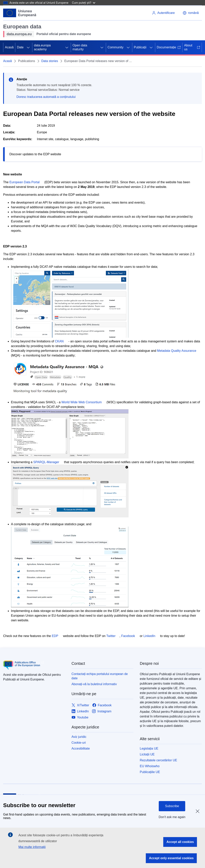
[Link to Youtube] (80, 717)
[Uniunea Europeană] (20, 13)
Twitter (111, 636)
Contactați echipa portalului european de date (100, 676)
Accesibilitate (81, 748)
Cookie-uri (79, 743)
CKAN (59, 341)
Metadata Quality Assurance (177, 351)
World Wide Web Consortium (82, 402)
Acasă (9, 47)
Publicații (140, 47)
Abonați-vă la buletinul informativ (94, 684)
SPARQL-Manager (46, 462)
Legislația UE (149, 748)
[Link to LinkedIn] (80, 711)
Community (116, 47)
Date (20, 47)
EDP (55, 636)
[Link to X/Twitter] (80, 705)
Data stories (50, 61)
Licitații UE (147, 754)
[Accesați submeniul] (28, 47)
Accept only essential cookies (171, 858)
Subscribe (172, 806)
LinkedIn (149, 636)
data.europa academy (42, 47)
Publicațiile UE (150, 772)
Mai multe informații (32, 847)
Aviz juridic (79, 737)
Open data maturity (80, 47)
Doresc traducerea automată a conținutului (46, 97)
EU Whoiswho (150, 766)
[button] (191, 13)
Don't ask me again (172, 817)
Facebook (128, 636)
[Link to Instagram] (102, 711)
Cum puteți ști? (84, 3)
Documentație (169, 47)
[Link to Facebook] (102, 705)
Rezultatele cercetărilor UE (158, 760)
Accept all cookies (180, 842)
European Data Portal (24, 182)
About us (192, 47)
